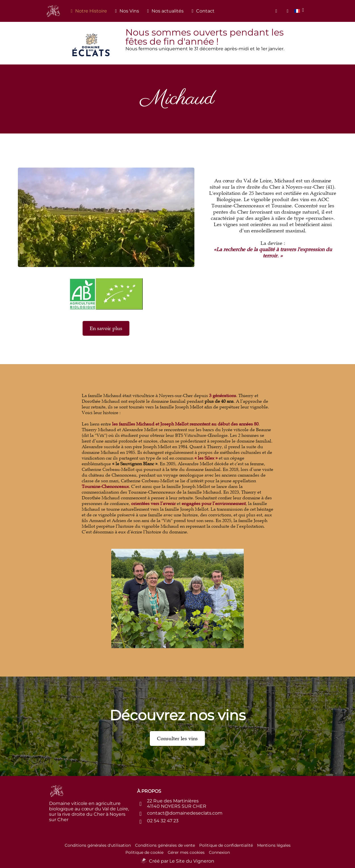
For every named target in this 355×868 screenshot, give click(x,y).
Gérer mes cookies (186, 852)
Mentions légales (274, 845)
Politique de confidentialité (226, 845)
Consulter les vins (177, 738)
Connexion (219, 852)
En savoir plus (106, 328)
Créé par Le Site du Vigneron (182, 861)
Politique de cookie (144, 852)
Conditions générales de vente (165, 845)
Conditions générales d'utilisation (98, 845)
